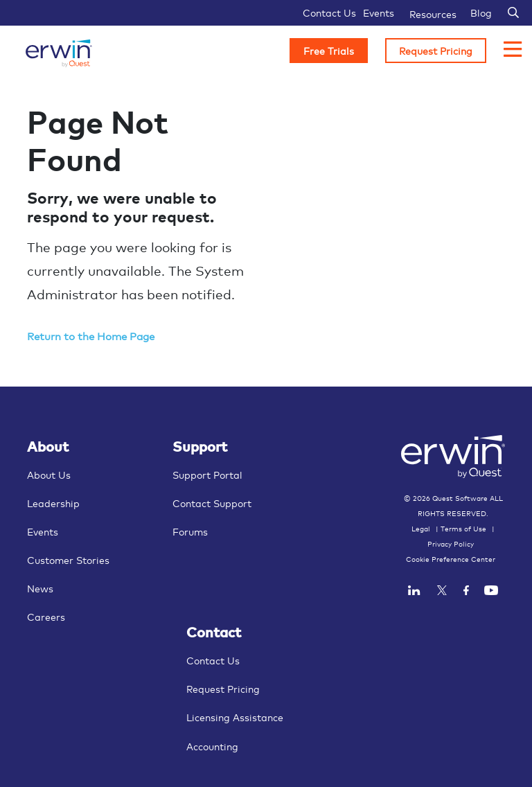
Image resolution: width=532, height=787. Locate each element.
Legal (421, 529)
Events (379, 12)
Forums (190, 531)
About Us (49, 474)
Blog (481, 12)
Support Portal (207, 474)
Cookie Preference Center (451, 559)
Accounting (212, 746)
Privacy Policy (451, 544)
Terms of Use (463, 529)
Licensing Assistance (235, 717)
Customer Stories (68, 559)
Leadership (53, 503)
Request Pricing (436, 50)
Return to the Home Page (91, 336)
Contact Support (212, 503)
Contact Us (329, 12)
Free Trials (329, 50)
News (40, 588)
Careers (46, 616)
